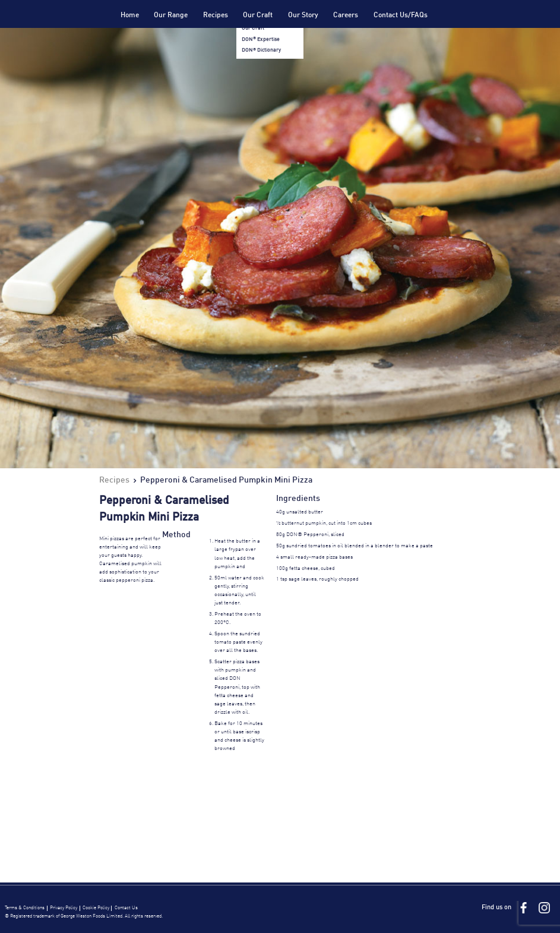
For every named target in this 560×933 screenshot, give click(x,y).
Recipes (216, 15)
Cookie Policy (96, 908)
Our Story (303, 15)
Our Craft (258, 15)
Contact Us (126, 908)
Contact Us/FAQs (401, 15)
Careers (346, 15)
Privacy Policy (64, 908)
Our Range (171, 15)
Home (130, 15)
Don (72, 28)
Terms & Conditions (25, 908)
